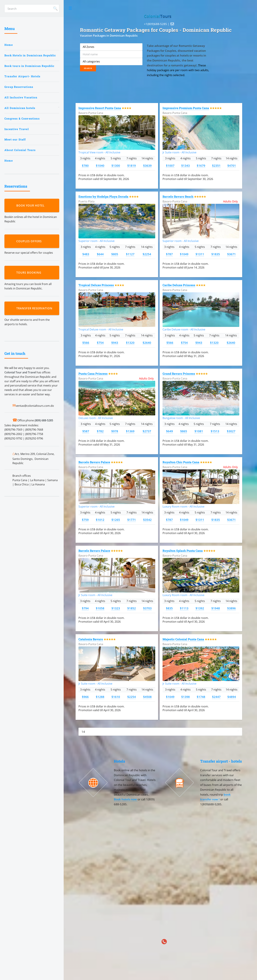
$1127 (130, 254)
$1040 (100, 165)
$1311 (200, 254)
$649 (170, 431)
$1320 (130, 343)
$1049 (184, 254)
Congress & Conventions (22, 118)
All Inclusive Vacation (21, 97)
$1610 (116, 697)
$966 (85, 697)
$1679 (201, 165)
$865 (184, 431)
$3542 (147, 520)
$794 (85, 608)
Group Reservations (19, 87)
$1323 (116, 608)
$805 (115, 254)
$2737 (147, 431)
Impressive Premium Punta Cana (186, 108)
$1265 (116, 520)
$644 (100, 254)
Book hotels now (126, 799)
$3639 (147, 165)
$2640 (147, 343)
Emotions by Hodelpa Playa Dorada (103, 197)
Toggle (70, 8)
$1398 (186, 697)
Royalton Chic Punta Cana (181, 462)
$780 (85, 165)
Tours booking (30, 273)
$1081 (199, 431)
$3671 (231, 254)
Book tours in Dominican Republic (29, 66)
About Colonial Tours (20, 150)
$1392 (200, 608)
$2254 (147, 254)
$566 (86, 343)
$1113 (184, 608)
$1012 (100, 520)
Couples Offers (30, 241)
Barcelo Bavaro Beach (178, 197)
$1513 (215, 431)
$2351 (216, 165)
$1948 (216, 608)
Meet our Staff (15, 139)
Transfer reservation (35, 308)
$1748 (201, 697)
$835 (169, 608)
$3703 (147, 608)
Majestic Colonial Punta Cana (183, 639)
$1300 (116, 165)
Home (9, 45)
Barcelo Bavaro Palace (94, 462)
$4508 (147, 697)
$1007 (170, 165)
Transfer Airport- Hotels (22, 76)
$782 (100, 431)
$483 (86, 254)
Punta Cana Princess (93, 374)
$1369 (130, 431)
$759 (85, 520)
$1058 (100, 608)
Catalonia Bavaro (91, 639)
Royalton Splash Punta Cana (183, 551)
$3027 (231, 431)
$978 (115, 431)
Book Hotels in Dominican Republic (30, 55)
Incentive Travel (17, 129)
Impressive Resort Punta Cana (100, 108)
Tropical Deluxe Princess (96, 285)
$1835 (216, 254)
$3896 (231, 608)
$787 (169, 254)
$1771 (132, 520)
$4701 (232, 165)
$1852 (132, 608)
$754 (100, 343)
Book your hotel (31, 206)
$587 (86, 431)
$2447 (216, 697)
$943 (115, 343)
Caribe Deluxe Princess (179, 285)
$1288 (100, 697)
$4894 (232, 697)
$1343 (186, 165)
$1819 (132, 165)
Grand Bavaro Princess (179, 374)
